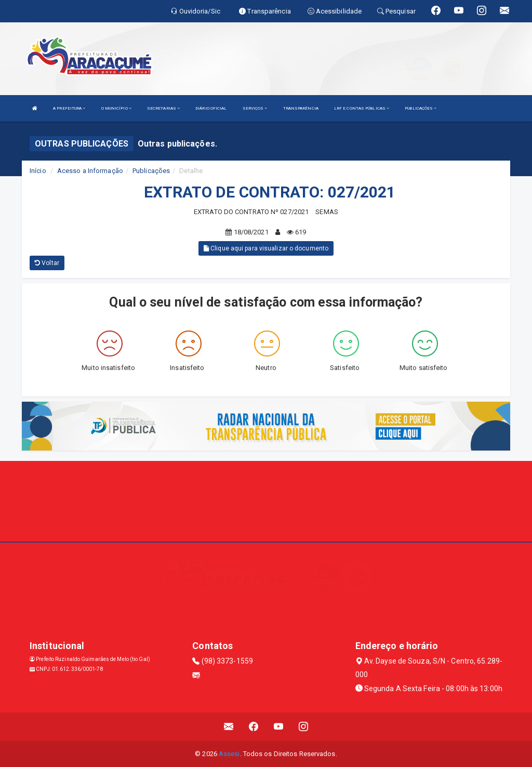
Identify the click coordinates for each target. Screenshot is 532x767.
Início (38, 171)
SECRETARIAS (163, 108)
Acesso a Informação (90, 171)
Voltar (47, 263)
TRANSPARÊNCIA (301, 108)
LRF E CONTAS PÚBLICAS (362, 108)
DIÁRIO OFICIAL (211, 108)
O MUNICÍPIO (116, 108)
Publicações (151, 171)
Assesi (229, 754)
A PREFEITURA (69, 108)
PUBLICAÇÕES (421, 108)
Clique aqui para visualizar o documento (266, 248)
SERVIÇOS (255, 108)
